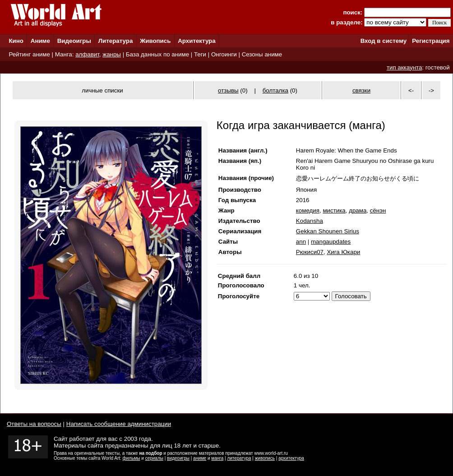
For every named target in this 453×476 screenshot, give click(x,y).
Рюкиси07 (310, 252)
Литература (116, 41)
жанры (112, 54)
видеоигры (178, 458)
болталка (275, 90)
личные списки (102, 90)
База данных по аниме (157, 54)
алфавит (87, 54)
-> (431, 90)
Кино (16, 41)
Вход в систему (384, 41)
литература (239, 458)
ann (301, 242)
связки (361, 90)
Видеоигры (74, 41)
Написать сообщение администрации (119, 424)
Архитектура (196, 41)
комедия (308, 210)
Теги (200, 54)
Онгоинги (224, 54)
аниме (200, 458)
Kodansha (310, 221)
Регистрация (431, 41)
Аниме (40, 41)
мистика (334, 210)
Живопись (155, 41)
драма (358, 210)
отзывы (228, 90)
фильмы (132, 458)
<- (411, 90)
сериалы (154, 458)
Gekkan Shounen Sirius (328, 231)
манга (217, 458)
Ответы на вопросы (34, 424)
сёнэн (378, 210)
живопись (265, 458)
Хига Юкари (343, 252)
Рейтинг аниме (29, 54)
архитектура (291, 458)
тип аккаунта (404, 67)
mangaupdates (331, 242)
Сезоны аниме (262, 54)
